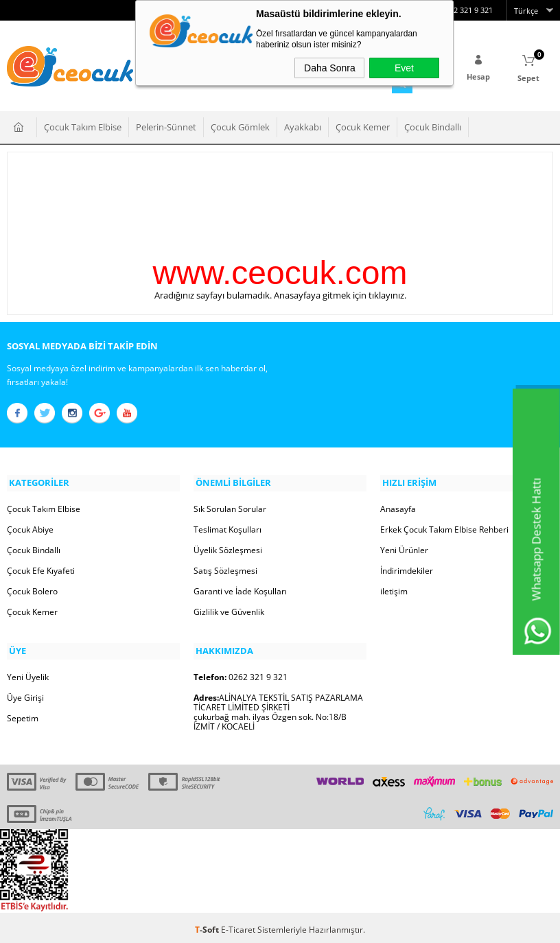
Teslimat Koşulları (227, 527)
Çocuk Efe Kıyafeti (41, 568)
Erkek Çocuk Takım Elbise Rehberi (444, 527)
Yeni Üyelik (28, 673)
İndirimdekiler (407, 568)
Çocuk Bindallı (433, 126)
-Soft (208, 925)
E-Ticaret (238, 925)
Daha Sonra (330, 68)
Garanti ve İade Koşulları (240, 589)
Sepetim (23, 714)
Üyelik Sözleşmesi (228, 547)
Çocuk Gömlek (240, 126)
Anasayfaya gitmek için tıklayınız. (340, 294)
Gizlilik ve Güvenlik (229, 609)
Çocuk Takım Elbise (83, 126)
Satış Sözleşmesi (225, 568)
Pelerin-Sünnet (166, 126)
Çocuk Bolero (32, 589)
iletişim (394, 589)
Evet (404, 68)
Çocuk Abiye (30, 527)
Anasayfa (398, 506)
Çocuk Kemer (363, 126)
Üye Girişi (25, 694)
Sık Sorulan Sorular (230, 506)
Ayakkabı (303, 126)
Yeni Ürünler (404, 547)
